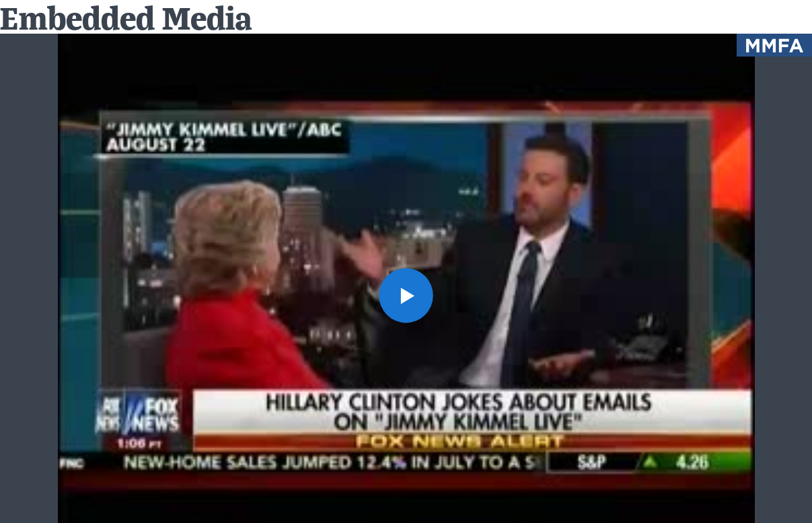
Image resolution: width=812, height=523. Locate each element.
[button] (406, 295)
